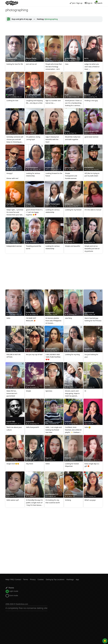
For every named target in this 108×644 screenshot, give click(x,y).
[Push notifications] (105, 641)
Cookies (41, 579)
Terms (26, 579)
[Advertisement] (54, 29)
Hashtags (70, 579)
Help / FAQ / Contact (13, 579)
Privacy (33, 579)
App (77, 579)
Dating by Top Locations (55, 579)
